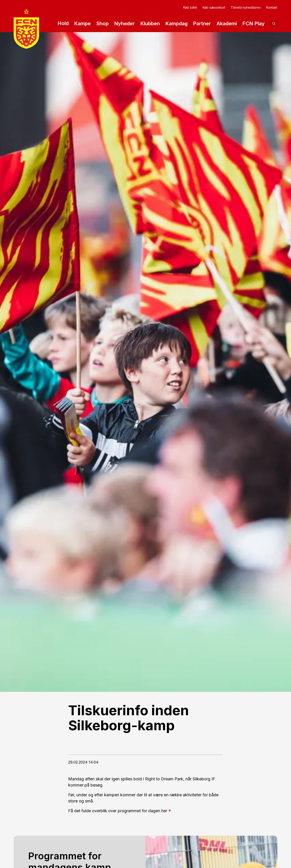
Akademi (227, 24)
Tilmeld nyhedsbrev (246, 7)
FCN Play (253, 24)
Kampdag (176, 23)
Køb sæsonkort (214, 7)
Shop (102, 23)
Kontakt (272, 7)
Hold (63, 24)
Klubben (150, 24)
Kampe (82, 24)
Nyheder (124, 23)
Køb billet (190, 7)
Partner (202, 24)
